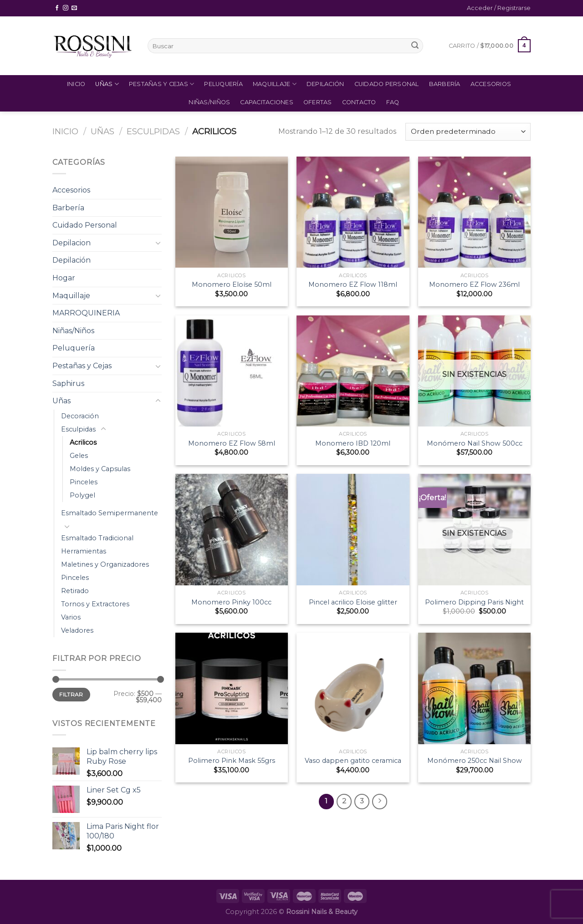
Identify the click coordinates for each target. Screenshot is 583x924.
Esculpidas (153, 131)
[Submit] (415, 46)
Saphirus (68, 383)
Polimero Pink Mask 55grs (232, 761)
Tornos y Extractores (95, 604)
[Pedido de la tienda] (468, 132)
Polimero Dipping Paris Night (474, 602)
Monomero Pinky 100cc (231, 602)
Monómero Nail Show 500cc (475, 443)
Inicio (76, 84)
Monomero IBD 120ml (353, 443)
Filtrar (71, 694)
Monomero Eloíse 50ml (232, 284)
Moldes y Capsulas (100, 469)
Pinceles (84, 482)
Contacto (359, 102)
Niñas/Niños (209, 102)
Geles (79, 456)
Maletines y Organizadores (105, 564)
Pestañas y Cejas (162, 84)
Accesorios (491, 84)
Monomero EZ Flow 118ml (353, 284)
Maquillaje (275, 84)
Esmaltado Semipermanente (110, 513)
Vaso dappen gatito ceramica (353, 761)
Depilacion (72, 243)
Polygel (82, 495)
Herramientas (84, 551)
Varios (71, 617)
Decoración (80, 416)
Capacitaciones (267, 102)
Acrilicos (83, 442)
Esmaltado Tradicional (97, 538)
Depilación (325, 84)
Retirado (75, 591)
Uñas (107, 84)
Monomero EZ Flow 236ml (474, 284)
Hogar (64, 278)
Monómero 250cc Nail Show (475, 761)
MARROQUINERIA (86, 313)
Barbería (445, 84)
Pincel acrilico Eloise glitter (353, 602)
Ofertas (318, 102)
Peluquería (223, 84)
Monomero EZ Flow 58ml (232, 443)
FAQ (393, 102)
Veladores (77, 630)
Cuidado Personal (387, 84)
